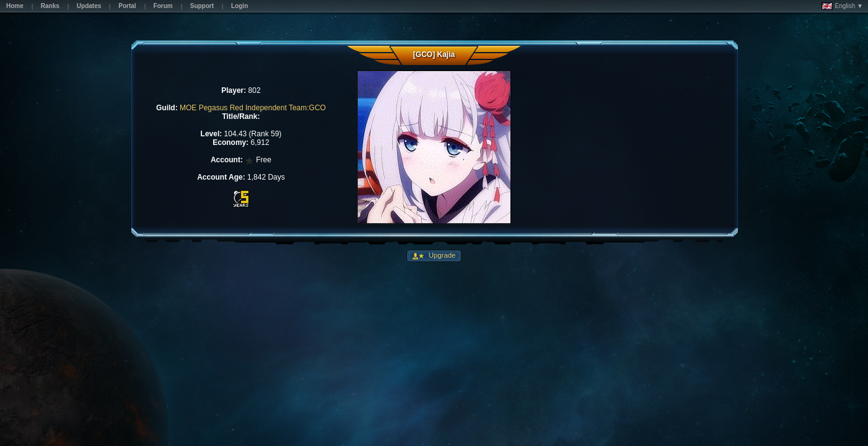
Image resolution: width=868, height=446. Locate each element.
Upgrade (441, 255)
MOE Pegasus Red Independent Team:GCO (253, 108)
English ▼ (842, 6)
